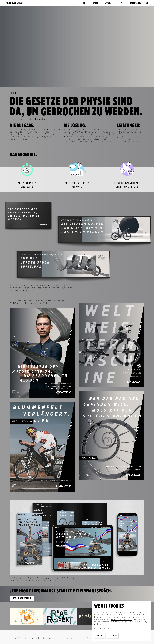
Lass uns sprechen (139, 3)
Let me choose (103, 629)
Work (96, 3)
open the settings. (122, 619)
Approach (109, 3)
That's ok (113, 635)
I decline (100, 635)
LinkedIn (40, 119)
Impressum (69, 638)
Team (121, 3)
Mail (29, 119)
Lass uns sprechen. (22, 598)
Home (85, 3)
